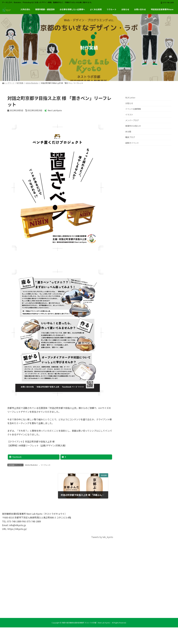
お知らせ (129, 103)
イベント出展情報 (133, 109)
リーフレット (46, 465)
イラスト (129, 115)
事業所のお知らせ (133, 126)
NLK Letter (130, 98)
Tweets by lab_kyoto (102, 537)
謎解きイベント (132, 143)
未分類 (128, 132)
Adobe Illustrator (31, 465)
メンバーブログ (132, 120)
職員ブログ (130, 137)
